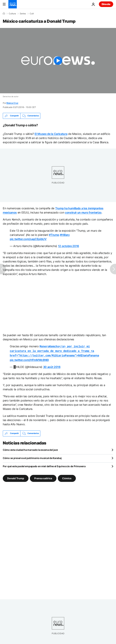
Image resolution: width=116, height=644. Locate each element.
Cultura (12, 14)
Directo (106, 4)
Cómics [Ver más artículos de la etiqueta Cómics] (67, 477)
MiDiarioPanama (54, 350)
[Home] (4, 13)
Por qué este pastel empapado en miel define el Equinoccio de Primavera (44, 465)
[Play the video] (58, 61)
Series (23, 14)
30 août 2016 (52, 366)
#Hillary (65, 235)
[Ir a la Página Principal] (13, 4)
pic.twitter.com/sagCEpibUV (28, 239)
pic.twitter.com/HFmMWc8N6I (29, 359)
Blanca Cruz (12, 103)
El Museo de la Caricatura (51, 134)
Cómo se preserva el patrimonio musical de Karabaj (32, 457)
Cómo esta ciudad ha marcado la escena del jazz (30, 449)
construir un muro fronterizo (83, 212)
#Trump (54, 235)
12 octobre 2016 (68, 246)
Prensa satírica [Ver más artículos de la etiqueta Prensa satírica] (43, 477)
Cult (32, 14)
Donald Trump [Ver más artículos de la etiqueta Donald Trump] (16, 477)
